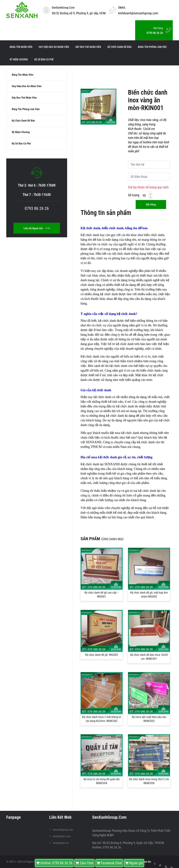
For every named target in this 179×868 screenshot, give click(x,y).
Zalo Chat (84, 863)
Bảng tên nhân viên (21, 47)
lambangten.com (62, 836)
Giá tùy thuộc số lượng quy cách (148, 187)
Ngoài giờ (134, 863)
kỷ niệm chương (19, 60)
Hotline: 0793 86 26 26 (54, 863)
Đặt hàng (151, 204)
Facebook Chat (109, 863)
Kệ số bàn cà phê (44, 60)
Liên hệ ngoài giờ (37, 233)
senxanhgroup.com (63, 830)
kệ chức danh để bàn (119, 47)
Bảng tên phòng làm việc (152, 47)
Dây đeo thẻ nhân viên (88, 47)
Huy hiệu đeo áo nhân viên (54, 47)
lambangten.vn (61, 843)
